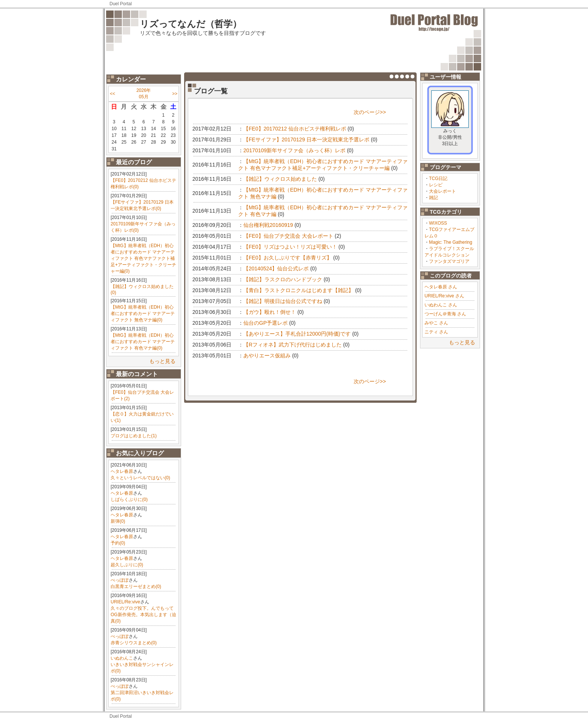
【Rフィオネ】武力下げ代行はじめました (292, 345)
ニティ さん (436, 332)
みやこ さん (436, 323)
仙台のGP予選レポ (265, 323)
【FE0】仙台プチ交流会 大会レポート (288, 236)
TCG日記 (438, 178)
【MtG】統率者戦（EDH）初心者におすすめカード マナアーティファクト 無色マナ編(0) (143, 313)
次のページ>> (370, 112)
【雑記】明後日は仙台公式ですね (283, 301)
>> (175, 94)
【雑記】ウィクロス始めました (280, 179)
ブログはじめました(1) (134, 436)
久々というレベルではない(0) (140, 478)
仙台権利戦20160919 (268, 225)
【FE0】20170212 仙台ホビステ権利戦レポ (295, 129)
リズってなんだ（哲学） (191, 24)
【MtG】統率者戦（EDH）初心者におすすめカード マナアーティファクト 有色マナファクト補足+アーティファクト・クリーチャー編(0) (143, 258)
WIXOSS (438, 223)
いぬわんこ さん (441, 305)
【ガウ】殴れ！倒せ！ (270, 312)
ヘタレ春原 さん (441, 287)
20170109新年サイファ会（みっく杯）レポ (294, 150)
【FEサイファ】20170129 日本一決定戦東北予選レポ (306, 139)
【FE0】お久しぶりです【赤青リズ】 (288, 258)
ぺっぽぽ (120, 580)
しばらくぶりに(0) (129, 499)
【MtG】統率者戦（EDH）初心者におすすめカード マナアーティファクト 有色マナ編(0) (143, 342)
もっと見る (162, 361)
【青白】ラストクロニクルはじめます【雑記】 (298, 290)
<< (112, 94)
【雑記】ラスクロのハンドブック (283, 279)
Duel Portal (121, 4)
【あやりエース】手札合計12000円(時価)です (297, 334)
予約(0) (118, 543)
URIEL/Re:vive (125, 602)
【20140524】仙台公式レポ (276, 268)
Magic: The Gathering (451, 242)
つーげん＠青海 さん (445, 314)
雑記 (433, 198)
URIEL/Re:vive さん (444, 296)
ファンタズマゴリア (449, 261)
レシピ (436, 185)
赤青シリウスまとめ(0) (134, 643)
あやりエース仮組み (267, 355)
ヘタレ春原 (122, 471)
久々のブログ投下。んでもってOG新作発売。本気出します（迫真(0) (143, 615)
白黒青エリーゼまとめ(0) (136, 586)
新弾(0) (118, 521)
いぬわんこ (122, 658)
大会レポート (442, 191)
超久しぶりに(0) (127, 565)
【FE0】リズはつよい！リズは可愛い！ (290, 247)
